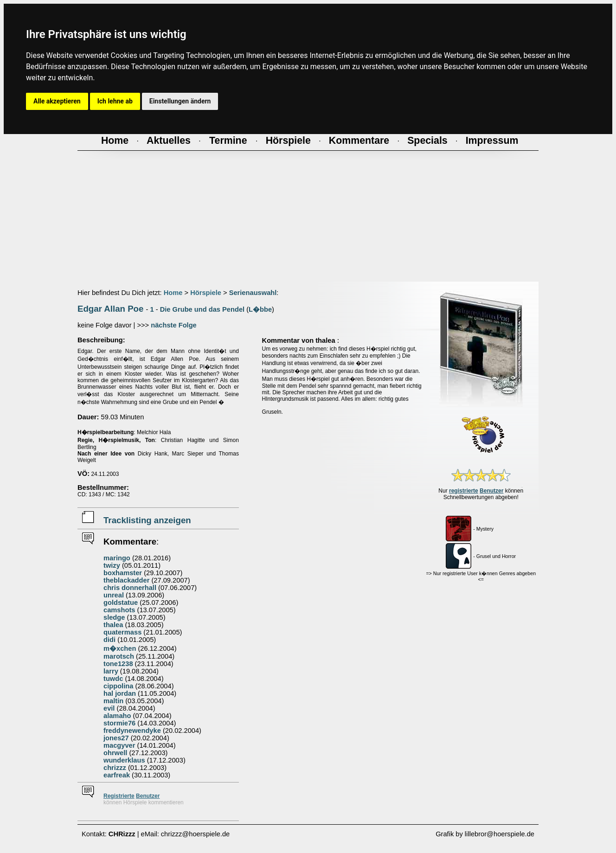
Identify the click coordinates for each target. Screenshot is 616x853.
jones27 (116, 738)
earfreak (117, 775)
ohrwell (115, 753)
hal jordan (120, 693)
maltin (113, 701)
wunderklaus (124, 760)
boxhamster (123, 573)
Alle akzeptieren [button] (57, 101)
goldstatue (121, 603)
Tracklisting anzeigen (147, 520)
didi (109, 640)
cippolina (118, 686)
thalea (113, 625)
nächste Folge (174, 325)
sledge (114, 617)
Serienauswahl (253, 293)
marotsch (119, 656)
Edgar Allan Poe (110, 309)
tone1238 (118, 664)
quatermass (122, 632)
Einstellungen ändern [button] (180, 101)
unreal (114, 595)
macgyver (119, 745)
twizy (112, 565)
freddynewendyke (132, 731)
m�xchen (120, 648)
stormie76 (119, 723)
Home (173, 293)
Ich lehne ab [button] (115, 101)
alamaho (117, 716)
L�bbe (260, 309)
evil (109, 708)
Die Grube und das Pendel (202, 309)
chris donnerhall (130, 588)
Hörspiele (206, 293)
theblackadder (126, 580)
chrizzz (115, 768)
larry (111, 671)
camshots (119, 610)
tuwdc (113, 679)
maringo (117, 558)
